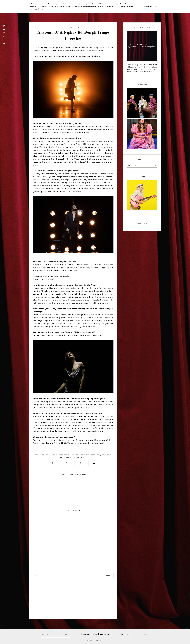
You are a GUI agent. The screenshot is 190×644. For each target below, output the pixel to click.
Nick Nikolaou (66, 457)
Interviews (95, 455)
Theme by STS (99, 641)
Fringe (75, 455)
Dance (38, 455)
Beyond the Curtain (95, 634)
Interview (84, 455)
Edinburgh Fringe (62, 455)
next (108, 575)
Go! (67, 634)
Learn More (147, 6)
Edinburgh (47, 455)
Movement (106, 455)
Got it (158, 6)
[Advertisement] (73, 597)
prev (39, 575)
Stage (77, 457)
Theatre (84, 457)
